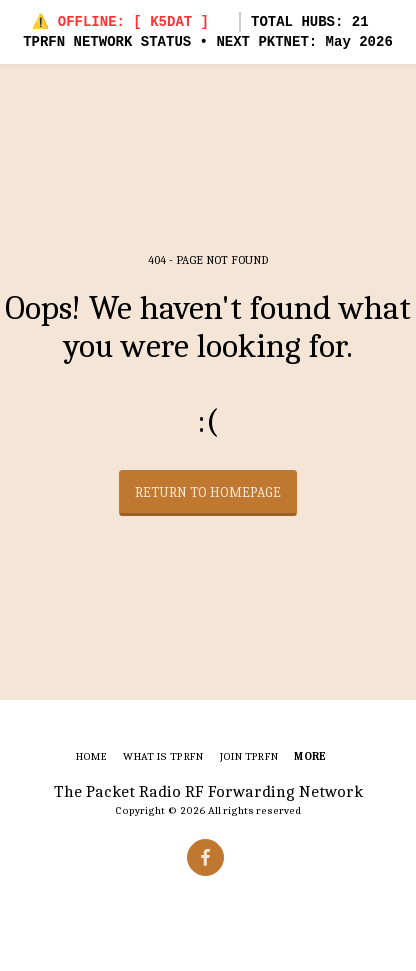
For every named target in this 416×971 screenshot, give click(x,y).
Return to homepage (208, 492)
